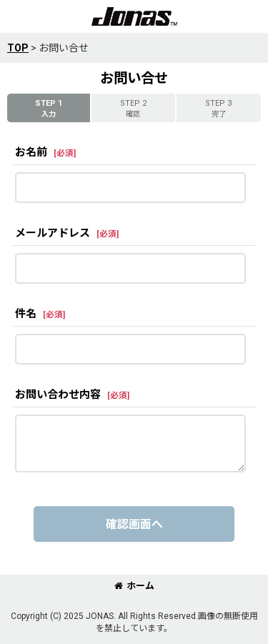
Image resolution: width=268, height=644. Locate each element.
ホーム (134, 586)
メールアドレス (53, 233)
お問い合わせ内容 (58, 395)
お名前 (31, 152)
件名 (26, 314)
